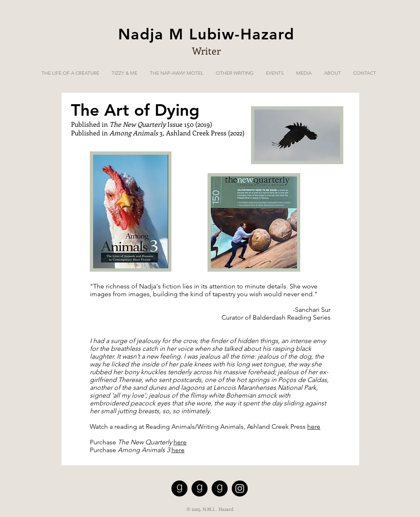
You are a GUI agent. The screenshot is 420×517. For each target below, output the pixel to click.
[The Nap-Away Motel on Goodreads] (200, 488)
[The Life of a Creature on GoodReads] (179, 488)
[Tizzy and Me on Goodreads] (220, 488)
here (314, 427)
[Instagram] (240, 488)
